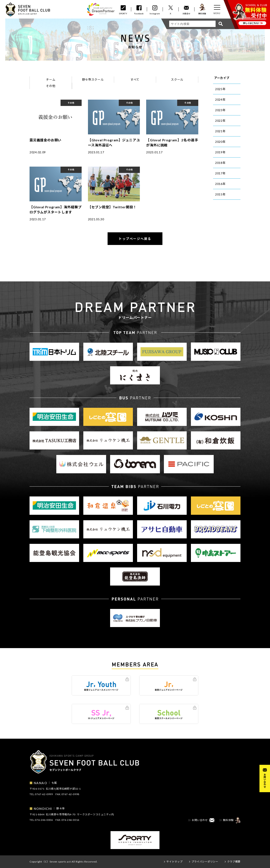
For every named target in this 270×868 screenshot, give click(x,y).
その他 (51, 86)
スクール (177, 80)
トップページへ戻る (135, 239)
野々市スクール (93, 80)
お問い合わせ (265, 781)
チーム (51, 80)
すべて (135, 80)
